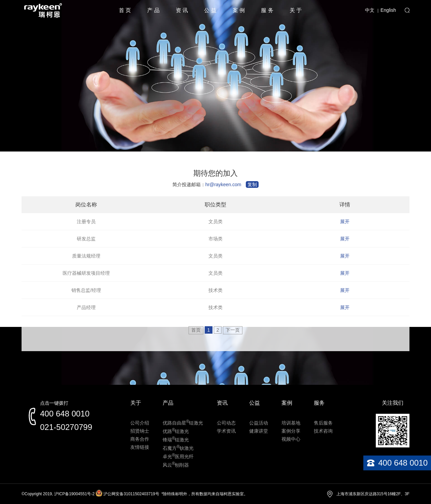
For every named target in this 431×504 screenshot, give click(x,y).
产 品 (153, 10)
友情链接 (140, 447)
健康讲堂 (259, 431)
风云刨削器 (176, 465)
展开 (345, 222)
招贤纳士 (140, 431)
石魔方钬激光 (178, 448)
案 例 (239, 10)
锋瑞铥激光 (176, 440)
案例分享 (291, 431)
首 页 (125, 10)
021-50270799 (66, 427)
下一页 (233, 330)
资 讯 (182, 10)
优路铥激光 (176, 431)
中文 (370, 10)
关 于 (296, 10)
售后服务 (323, 423)
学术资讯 (226, 431)
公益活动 (259, 423)
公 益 (210, 10)
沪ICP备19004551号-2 (74, 494)
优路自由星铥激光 (183, 423)
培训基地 (291, 423)
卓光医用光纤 (178, 457)
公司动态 (226, 423)
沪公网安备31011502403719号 (131, 494)
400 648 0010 (65, 414)
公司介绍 (140, 423)
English (388, 10)
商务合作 (140, 439)
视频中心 (291, 439)
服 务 (267, 10)
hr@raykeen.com (223, 184)
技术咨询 (323, 431)
